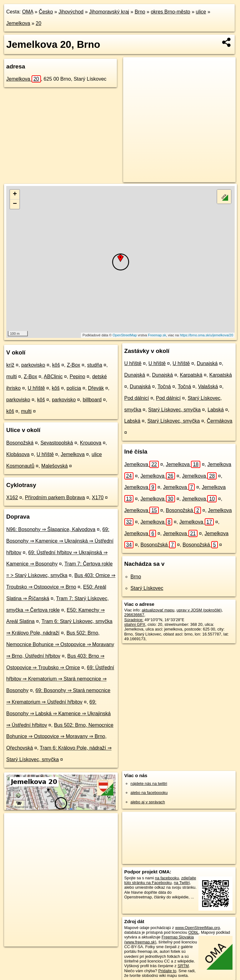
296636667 (134, 615)
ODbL (193, 932)
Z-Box (74, 365)
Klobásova (18, 454)
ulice (201, 12)
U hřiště (36, 388)
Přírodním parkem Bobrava (55, 498)
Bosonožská (20, 443)
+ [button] (15, 194)
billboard (92, 400)
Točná (164, 387)
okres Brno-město (170, 12)
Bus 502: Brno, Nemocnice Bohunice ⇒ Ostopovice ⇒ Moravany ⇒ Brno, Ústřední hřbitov (60, 644)
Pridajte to (167, 971)
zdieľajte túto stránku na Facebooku (160, 880)
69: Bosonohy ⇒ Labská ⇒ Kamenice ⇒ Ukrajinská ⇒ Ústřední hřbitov (58, 714)
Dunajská (207, 363)
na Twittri (182, 883)
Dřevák (96, 388)
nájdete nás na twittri (149, 784)
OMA (28, 12)
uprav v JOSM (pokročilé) (199, 610)
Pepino (77, 377)
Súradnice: (134, 620)
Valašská (208, 387)
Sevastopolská (57, 443)
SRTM (183, 966)
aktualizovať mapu (158, 610)
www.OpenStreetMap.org (197, 928)
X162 (12, 498)
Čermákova (220, 421)
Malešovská (54, 466)
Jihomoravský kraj (109, 12)
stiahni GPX (135, 624)
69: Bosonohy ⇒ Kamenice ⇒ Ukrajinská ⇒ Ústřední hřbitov (60, 541)
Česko (46, 12)
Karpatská (191, 375)
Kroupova (91, 443)
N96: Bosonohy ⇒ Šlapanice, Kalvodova (51, 529)
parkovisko (33, 365)
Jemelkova (18, 23)
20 (38, 23)
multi (12, 377)
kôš (56, 365)
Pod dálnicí (137, 398)
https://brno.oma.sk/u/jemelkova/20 (207, 335)
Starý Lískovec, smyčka (174, 410)
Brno (140, 12)
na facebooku (167, 878)
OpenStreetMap (125, 335)
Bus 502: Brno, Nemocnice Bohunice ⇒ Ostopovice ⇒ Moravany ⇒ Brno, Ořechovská (60, 737)
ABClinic (53, 377)
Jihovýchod (71, 12)
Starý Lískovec (147, 588)
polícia (74, 388)
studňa (95, 365)
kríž (10, 365)
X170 (98, 498)
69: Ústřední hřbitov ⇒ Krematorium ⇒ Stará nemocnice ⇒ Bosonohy (60, 679)
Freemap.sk (157, 335)
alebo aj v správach (148, 802)
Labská (216, 410)
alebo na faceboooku (149, 793)
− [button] (15, 204)
